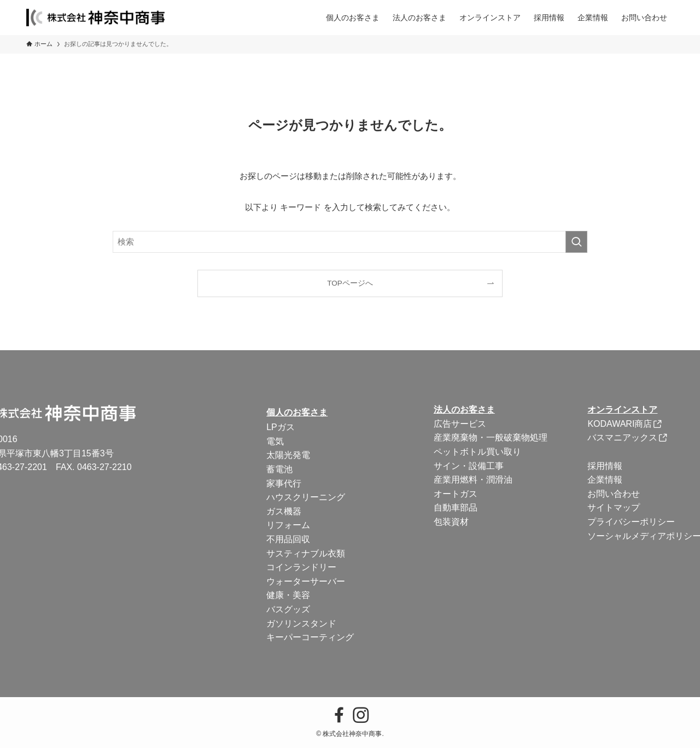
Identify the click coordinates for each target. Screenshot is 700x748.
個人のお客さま (297, 412)
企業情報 (605, 480)
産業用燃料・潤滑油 (473, 480)
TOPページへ (350, 283)
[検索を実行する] (576, 242)
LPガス (281, 427)
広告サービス (460, 424)
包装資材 (451, 522)
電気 (275, 441)
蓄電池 (279, 469)
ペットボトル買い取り (477, 452)
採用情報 (605, 466)
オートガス (456, 494)
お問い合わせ (614, 494)
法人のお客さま (464, 410)
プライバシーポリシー (631, 522)
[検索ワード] (350, 242)
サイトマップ (614, 508)
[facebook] (339, 715)
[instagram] (361, 715)
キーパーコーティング (310, 637)
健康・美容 (288, 595)
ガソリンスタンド (301, 624)
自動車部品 (456, 508)
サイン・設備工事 (469, 466)
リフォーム (288, 525)
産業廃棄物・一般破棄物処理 (491, 437)
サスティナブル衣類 (306, 553)
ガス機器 (284, 511)
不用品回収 (288, 539)
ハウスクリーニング (306, 497)
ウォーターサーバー (306, 581)
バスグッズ (288, 609)
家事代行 (284, 483)
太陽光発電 (288, 455)
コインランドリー (301, 567)
